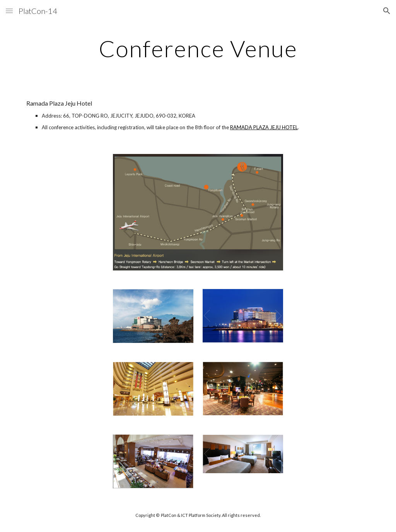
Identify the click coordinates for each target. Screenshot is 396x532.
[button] (9, 11)
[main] (198, 48)
